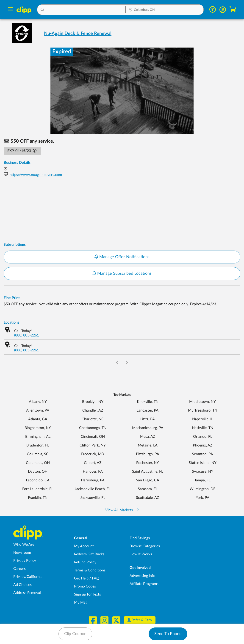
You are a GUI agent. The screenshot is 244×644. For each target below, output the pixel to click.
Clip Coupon (75, 634)
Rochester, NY (148, 463)
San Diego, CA (148, 480)
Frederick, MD (93, 454)
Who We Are (24, 545)
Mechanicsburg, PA (148, 428)
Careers (19, 569)
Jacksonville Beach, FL (93, 489)
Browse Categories (145, 546)
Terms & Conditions (90, 570)
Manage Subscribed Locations (122, 273)
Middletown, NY (202, 402)
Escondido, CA (38, 480)
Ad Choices (22, 585)
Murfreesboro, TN (203, 410)
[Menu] (10, 10)
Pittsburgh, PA (148, 454)
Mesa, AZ (148, 437)
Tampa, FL (202, 480)
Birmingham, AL (38, 437)
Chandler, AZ (93, 410)
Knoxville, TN (148, 402)
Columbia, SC (38, 454)
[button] (81, 10)
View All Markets (122, 510)
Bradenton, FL (38, 445)
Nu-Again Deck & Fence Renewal (78, 34)
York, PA (203, 498)
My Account (84, 546)
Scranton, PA (202, 454)
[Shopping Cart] (233, 10)
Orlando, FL (203, 437)
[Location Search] (164, 10)
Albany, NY (38, 402)
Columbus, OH (38, 463)
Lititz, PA (148, 419)
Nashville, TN (203, 428)
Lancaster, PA (148, 410)
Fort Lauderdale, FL (38, 489)
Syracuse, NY (203, 472)
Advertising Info (142, 576)
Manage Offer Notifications (122, 257)
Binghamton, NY (38, 428)
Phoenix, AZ (203, 445)
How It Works (141, 554)
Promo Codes (85, 586)
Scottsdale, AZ (148, 498)
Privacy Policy (25, 561)
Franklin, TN (38, 498)
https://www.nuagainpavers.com (36, 175)
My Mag (81, 602)
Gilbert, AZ (93, 463)
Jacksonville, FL (93, 498)
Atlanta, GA (38, 419)
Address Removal (27, 593)
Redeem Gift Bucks (89, 554)
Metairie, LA (148, 445)
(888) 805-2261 (27, 335)
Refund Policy (85, 562)
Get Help (81, 578)
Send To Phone (168, 634)
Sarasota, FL (148, 489)
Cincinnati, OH (93, 437)
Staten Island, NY (203, 463)
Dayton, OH (38, 472)
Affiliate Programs (144, 584)
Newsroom (22, 553)
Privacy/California (28, 577)
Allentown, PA (38, 410)
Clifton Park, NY (93, 445)
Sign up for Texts (87, 594)
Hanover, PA (93, 472)
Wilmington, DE (202, 489)
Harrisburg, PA (93, 480)
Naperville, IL (203, 419)
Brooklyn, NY (93, 402)
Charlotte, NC (93, 419)
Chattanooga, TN (93, 428)
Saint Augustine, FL (148, 472)
